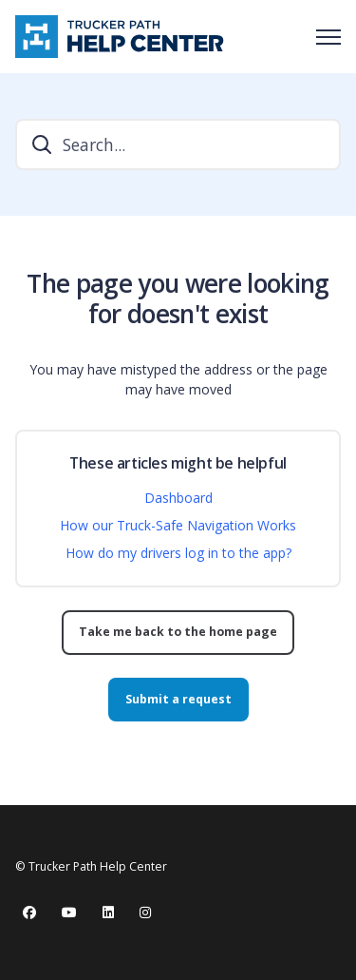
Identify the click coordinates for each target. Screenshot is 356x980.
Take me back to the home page (178, 632)
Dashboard (178, 498)
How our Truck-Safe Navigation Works (178, 525)
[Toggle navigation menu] (328, 37)
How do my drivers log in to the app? (178, 553)
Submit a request (178, 699)
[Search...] (178, 144)
